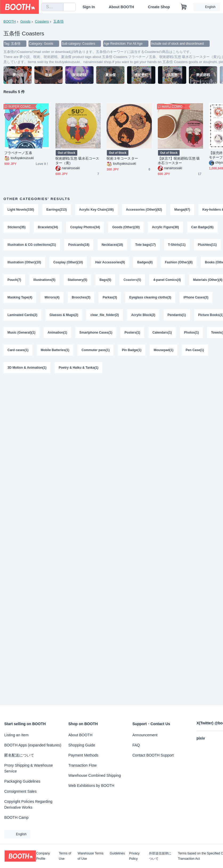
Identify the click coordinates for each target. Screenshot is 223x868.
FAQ (136, 745)
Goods (25, 21)
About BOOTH (121, 7)
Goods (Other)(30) (126, 227)
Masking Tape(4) (20, 297)
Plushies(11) (207, 245)
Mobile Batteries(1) (55, 350)
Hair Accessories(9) (110, 262)
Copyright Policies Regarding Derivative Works (28, 804)
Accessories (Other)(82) (144, 210)
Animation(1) (57, 333)
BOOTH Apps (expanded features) (33, 745)
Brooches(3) (81, 297)
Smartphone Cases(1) (96, 333)
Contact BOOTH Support (153, 755)
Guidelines (117, 854)
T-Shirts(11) (177, 245)
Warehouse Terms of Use (91, 856)
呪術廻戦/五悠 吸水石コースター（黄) (77, 161)
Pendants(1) (177, 315)
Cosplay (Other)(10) (68, 262)
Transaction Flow (83, 765)
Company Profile (43, 856)
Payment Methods (84, 755)
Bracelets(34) (48, 227)
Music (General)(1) (21, 333)
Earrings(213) (57, 210)
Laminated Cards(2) (22, 315)
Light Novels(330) (21, 210)
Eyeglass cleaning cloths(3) (150, 297)
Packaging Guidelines (22, 781)
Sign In (89, 7)
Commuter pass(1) (96, 350)
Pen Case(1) (195, 350)
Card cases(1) (18, 350)
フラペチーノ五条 (18, 153)
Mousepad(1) (164, 350)
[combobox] (53, 7)
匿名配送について (19, 755)
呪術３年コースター (122, 158)
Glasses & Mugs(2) (64, 315)
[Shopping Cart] (184, 7)
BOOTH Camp (16, 817)
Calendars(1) (162, 333)
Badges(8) (145, 262)
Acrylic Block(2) (143, 315)
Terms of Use (65, 856)
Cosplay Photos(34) (85, 227)
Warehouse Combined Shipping (95, 775)
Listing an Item (16, 735)
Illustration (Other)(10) (24, 262)
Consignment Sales (20, 791)
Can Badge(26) (202, 227)
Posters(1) (132, 333)
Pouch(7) (14, 280)
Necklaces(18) (112, 245)
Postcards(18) (79, 245)
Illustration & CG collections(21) (32, 245)
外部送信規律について (160, 856)
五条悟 (58, 21)
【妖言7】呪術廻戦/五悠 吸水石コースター (179, 161)
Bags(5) (105, 280)
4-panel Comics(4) (167, 280)
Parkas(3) (110, 297)
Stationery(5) (77, 280)
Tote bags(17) (145, 245)
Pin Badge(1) (131, 350)
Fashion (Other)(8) (179, 262)
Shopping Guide (82, 745)
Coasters (42, 21)
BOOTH (10, 21)
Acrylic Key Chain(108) (96, 210)
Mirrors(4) (52, 297)
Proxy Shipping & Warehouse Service (29, 768)
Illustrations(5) (44, 280)
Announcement (145, 735)
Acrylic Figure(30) (165, 227)
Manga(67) (182, 210)
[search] (58, 7)
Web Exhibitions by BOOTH (91, 786)
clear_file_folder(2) (105, 315)
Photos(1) (191, 333)
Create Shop (159, 7)
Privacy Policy (134, 856)
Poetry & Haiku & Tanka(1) (78, 368)
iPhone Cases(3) (196, 297)
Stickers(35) (17, 227)
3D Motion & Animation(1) (27, 368)
